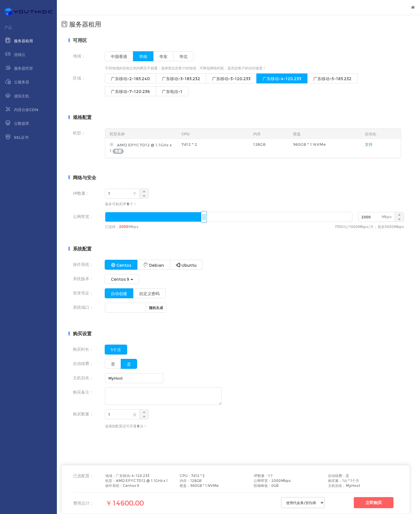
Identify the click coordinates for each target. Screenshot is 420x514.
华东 (163, 57)
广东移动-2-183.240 (130, 79)
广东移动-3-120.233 (231, 79)
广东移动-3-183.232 (181, 79)
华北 (183, 57)
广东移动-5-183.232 (332, 79)
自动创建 (119, 294)
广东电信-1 (172, 92)
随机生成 (156, 308)
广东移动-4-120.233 (282, 79)
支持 (369, 144)
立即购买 (374, 503)
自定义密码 (149, 294)
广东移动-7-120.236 (130, 92)
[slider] (204, 217)
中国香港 (119, 57)
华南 (143, 57)
